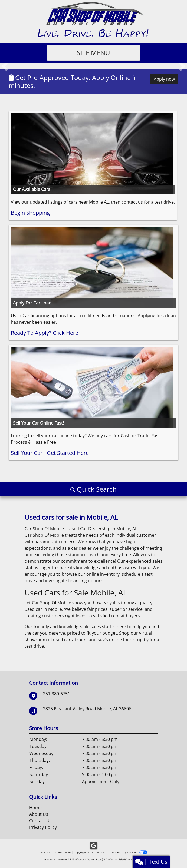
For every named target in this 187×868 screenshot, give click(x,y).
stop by (141, 640)
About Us (39, 814)
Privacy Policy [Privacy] (43, 827)
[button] (5, 66)
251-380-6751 (57, 694)
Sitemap (102, 852)
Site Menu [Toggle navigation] (94, 53)
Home (35, 808)
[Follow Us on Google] (94, 846)
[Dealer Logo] (94, 20)
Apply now (164, 79)
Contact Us (40, 821)
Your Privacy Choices (129, 852)
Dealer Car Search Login (55, 852)
